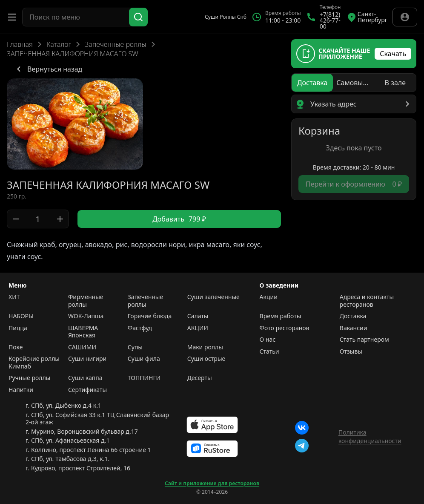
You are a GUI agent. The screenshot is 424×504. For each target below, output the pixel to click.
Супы (135, 347)
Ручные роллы (29, 378)
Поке (16, 347)
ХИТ (14, 297)
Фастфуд (140, 328)
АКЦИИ (198, 328)
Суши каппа (85, 378)
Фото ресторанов (285, 328)
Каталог (59, 44)
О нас (268, 340)
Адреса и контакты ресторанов (367, 301)
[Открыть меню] (12, 17)
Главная (20, 44)
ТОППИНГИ (144, 378)
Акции (269, 297)
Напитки (21, 390)
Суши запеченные (213, 297)
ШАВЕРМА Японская (83, 332)
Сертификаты (87, 390)
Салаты (198, 316)
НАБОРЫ (21, 316)
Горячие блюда (150, 316)
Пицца (18, 328)
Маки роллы (205, 347)
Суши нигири (87, 359)
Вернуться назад (48, 69)
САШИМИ (82, 347)
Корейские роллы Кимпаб (34, 362)
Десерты (200, 378)
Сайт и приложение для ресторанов (212, 484)
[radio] (312, 83)
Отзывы (351, 351)
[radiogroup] (354, 83)
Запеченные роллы (115, 44)
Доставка (353, 316)
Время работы (281, 316)
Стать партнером (364, 340)
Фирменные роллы (86, 301)
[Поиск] (138, 17)
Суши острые (206, 359)
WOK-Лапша (86, 316)
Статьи (269, 351)
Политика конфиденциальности (370, 436)
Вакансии (354, 328)
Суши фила (144, 359)
